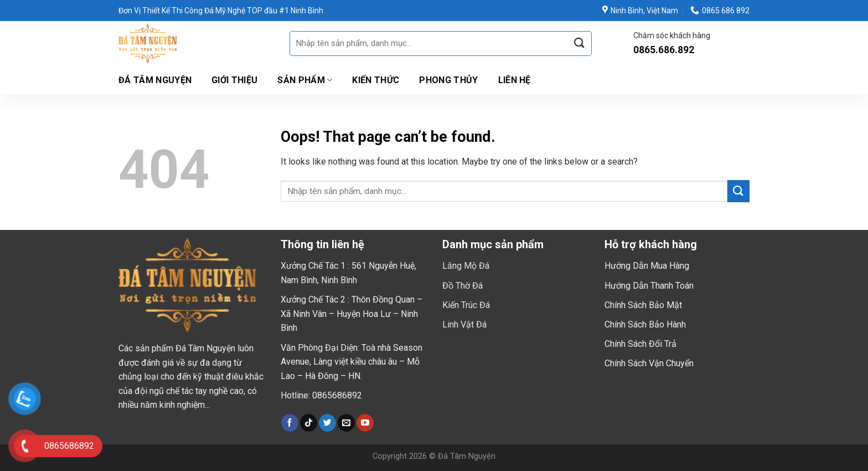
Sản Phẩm (305, 80)
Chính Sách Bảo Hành (645, 324)
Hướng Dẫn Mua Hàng (647, 266)
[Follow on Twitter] (327, 423)
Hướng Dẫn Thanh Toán (649, 286)
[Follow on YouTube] (365, 423)
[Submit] (579, 43)
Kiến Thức (376, 80)
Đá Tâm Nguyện (155, 80)
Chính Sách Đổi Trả (640, 344)
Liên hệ (515, 80)
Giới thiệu (234, 80)
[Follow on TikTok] (309, 423)
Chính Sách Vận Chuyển (649, 363)
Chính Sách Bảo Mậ (642, 305)
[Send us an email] (346, 423)
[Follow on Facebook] (290, 423)
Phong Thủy (448, 80)
